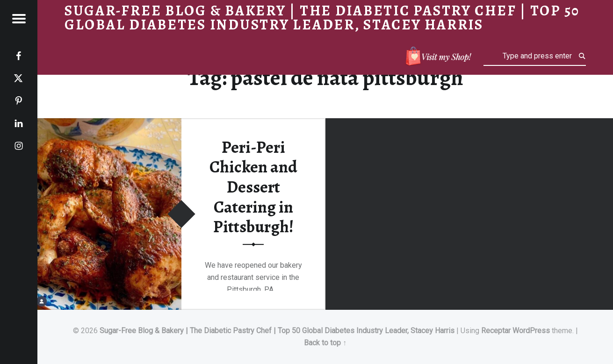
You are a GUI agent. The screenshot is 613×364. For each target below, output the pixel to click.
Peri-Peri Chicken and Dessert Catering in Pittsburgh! (253, 187)
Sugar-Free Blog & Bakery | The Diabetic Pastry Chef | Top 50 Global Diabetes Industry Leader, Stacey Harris (277, 331)
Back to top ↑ (325, 343)
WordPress (531, 331)
